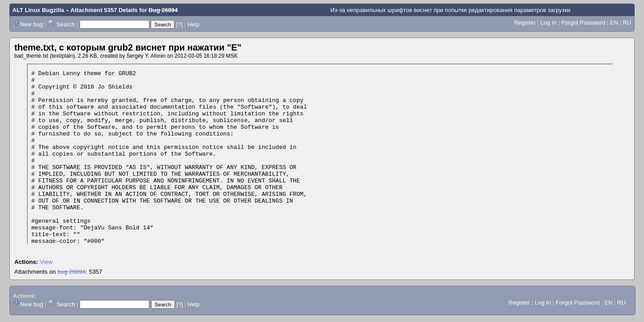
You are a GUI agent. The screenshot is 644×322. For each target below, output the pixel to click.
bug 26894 (71, 272)
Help (193, 24)
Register (525, 23)
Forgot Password (583, 23)
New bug (32, 24)
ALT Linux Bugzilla (38, 10)
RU (627, 23)
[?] (179, 24)
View (46, 262)
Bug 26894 (163, 10)
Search (66, 24)
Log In (548, 23)
